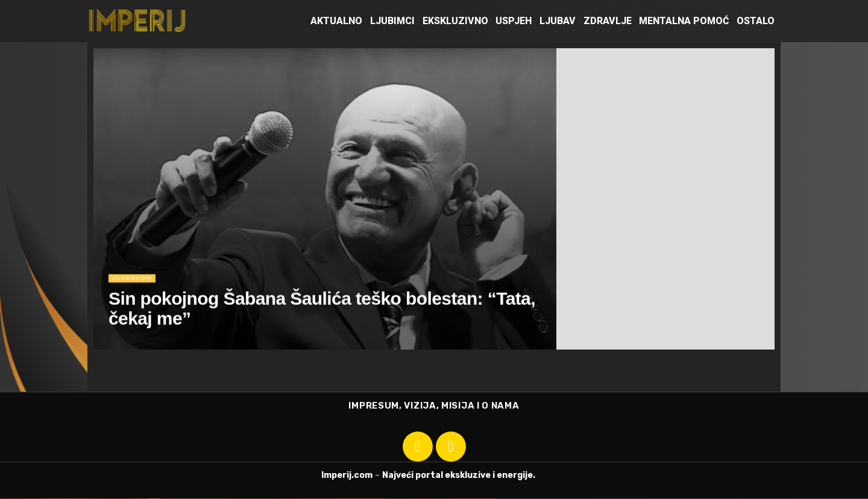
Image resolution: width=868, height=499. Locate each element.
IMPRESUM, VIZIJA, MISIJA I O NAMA (434, 406)
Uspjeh (514, 21)
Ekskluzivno (455, 21)
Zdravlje (608, 21)
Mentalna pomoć (684, 21)
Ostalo (756, 21)
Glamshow (134, 281)
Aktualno (336, 21)
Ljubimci (392, 21)
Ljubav (558, 21)
